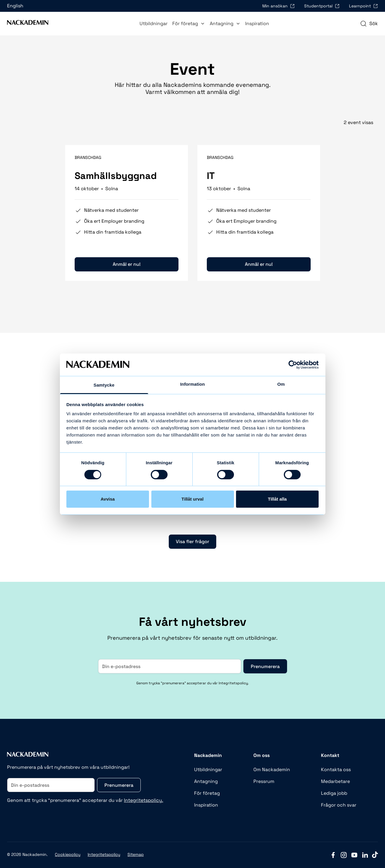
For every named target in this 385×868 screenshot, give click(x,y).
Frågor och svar (339, 805)
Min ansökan (278, 6)
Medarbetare (335, 781)
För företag (189, 23)
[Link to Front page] (28, 24)
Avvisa (108, 499)
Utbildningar (154, 23)
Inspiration (257, 23)
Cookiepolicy (68, 854)
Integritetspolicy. (144, 800)
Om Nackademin (272, 770)
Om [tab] (281, 384)
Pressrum (264, 781)
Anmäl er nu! (127, 264)
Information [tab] (193, 384)
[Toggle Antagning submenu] (238, 24)
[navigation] (369, 24)
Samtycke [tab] (104, 385)
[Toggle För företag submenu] (203, 24)
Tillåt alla (277, 499)
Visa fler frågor (192, 542)
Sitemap (136, 854)
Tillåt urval (192, 499)
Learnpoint (363, 6)
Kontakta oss (336, 770)
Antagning (225, 23)
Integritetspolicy (104, 854)
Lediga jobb (334, 793)
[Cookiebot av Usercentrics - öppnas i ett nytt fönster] (293, 365)
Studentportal (322, 6)
